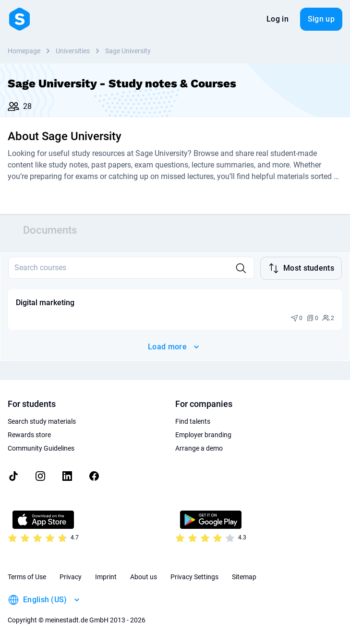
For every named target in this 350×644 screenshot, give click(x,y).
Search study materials (42, 421)
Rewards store (29, 435)
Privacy (71, 577)
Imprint (106, 577)
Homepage (24, 51)
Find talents (193, 421)
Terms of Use (27, 577)
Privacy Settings (194, 577)
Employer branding (203, 435)
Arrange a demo (199, 448)
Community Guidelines (41, 448)
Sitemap (244, 577)
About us (144, 577)
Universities (73, 51)
